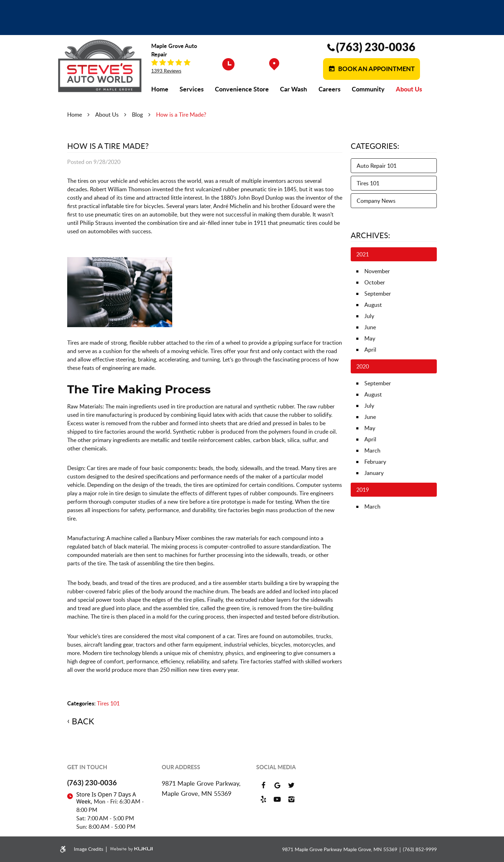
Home (160, 89)
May (370, 338)
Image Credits (89, 849)
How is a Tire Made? (181, 115)
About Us (409, 89)
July (369, 316)
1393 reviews (166, 71)
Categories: (375, 146)
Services (192, 89)
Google (277, 785)
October (375, 282)
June (370, 327)
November (377, 271)
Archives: (370, 235)
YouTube (277, 799)
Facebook (263, 785)
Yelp (263, 799)
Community (368, 89)
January (374, 473)
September (378, 294)
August (373, 305)
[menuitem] (160, 89)
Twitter (291, 785)
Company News (376, 201)
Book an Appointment (376, 69)
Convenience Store (242, 89)
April (370, 350)
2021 (363, 254)
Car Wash (293, 89)
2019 (363, 490)
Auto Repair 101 (377, 166)
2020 (363, 366)
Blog (137, 115)
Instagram (291, 799)
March (372, 450)
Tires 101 (108, 703)
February (375, 462)
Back (83, 721)
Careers (330, 89)
